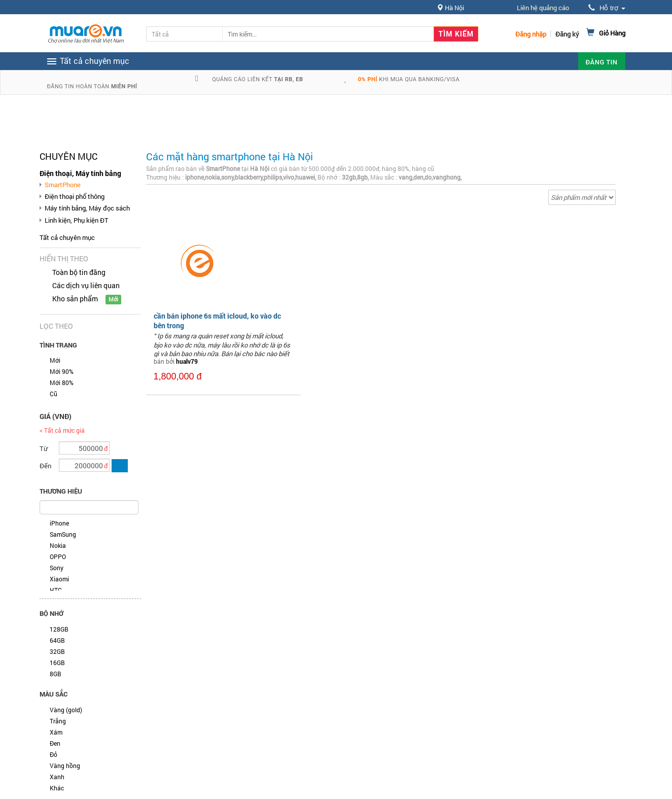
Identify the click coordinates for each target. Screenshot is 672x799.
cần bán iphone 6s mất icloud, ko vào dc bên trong (217, 320)
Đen (55, 743)
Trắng (58, 721)
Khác (57, 788)
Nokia (58, 545)
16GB (57, 663)
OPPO (58, 557)
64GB (57, 640)
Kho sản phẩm (75, 299)
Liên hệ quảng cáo (543, 8)
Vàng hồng (65, 766)
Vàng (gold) (66, 710)
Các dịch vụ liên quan (86, 285)
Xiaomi (59, 579)
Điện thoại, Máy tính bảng (80, 173)
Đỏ (54, 754)
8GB (56, 674)
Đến (45, 466)
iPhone (59, 523)
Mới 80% (62, 383)
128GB (59, 629)
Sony (57, 568)
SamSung (63, 534)
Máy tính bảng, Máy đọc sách (87, 208)
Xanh (57, 777)
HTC (56, 590)
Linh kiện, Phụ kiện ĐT (77, 220)
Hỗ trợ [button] (607, 8)
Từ (44, 448)
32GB (57, 651)
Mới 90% (62, 371)
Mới (55, 360)
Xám (56, 732)
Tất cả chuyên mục (67, 237)
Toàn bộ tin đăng (79, 272)
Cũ (54, 394)
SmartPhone (63, 185)
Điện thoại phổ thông (75, 196)
